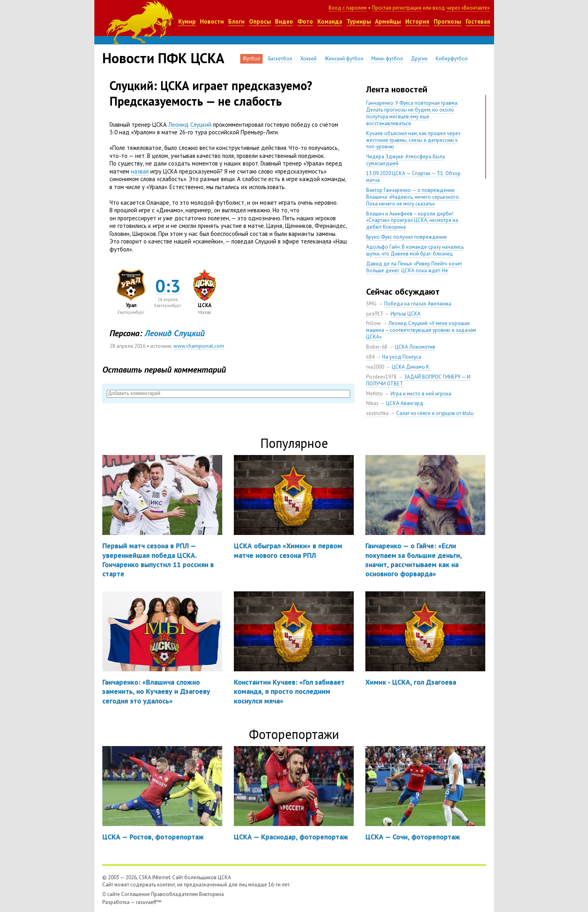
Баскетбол (280, 59)
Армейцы (388, 21)
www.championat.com (199, 346)
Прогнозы (447, 21)
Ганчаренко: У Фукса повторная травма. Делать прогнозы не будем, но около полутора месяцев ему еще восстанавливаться (412, 113)
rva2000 (375, 367)
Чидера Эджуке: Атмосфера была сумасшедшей (406, 160)
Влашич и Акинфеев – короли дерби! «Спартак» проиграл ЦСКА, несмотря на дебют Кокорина (412, 221)
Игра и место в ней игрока (421, 394)
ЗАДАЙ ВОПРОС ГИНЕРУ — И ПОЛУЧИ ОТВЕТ (418, 380)
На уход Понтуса (402, 357)
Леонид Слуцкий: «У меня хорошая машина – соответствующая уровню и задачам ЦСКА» (421, 330)
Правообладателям (174, 894)
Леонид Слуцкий (190, 125)
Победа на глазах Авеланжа (418, 304)
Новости (212, 21)
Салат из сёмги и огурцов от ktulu (435, 413)
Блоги (236, 21)
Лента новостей (397, 89)
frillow (374, 323)
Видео (284, 21)
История (417, 21)
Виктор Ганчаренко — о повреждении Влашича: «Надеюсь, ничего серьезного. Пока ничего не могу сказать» (413, 197)
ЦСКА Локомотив (415, 347)
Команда (330, 21)
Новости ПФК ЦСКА (163, 58)
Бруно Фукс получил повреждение (407, 237)
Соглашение (136, 894)
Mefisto (375, 394)
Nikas (372, 403)
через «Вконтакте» (468, 8)
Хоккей (308, 59)
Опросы (260, 21)
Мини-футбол (387, 59)
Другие (419, 59)
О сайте (111, 894)
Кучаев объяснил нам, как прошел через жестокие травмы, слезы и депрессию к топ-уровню (413, 140)
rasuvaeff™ (149, 902)
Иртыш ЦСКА (406, 314)
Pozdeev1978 (381, 377)
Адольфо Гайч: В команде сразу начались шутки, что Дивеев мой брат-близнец (415, 250)
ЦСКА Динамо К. (411, 367)
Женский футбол (344, 59)
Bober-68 (377, 347)
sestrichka (377, 413)
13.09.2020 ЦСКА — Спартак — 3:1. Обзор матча (413, 177)
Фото (305, 21)
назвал (140, 171)
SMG (371, 304)
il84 (370, 357)
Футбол (251, 59)
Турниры (359, 21)
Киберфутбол (452, 59)
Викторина (211, 894)
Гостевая (478, 21)
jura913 (375, 314)
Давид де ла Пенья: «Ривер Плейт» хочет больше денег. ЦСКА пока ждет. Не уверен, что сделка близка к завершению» (416, 270)
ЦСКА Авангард (405, 403)
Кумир (187, 21)
